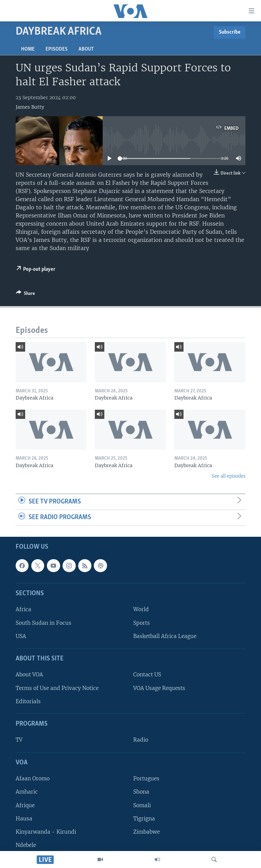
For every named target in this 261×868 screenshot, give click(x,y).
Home (28, 49)
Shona (141, 792)
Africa (23, 609)
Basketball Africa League (165, 636)
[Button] (25, 295)
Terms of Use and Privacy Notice (57, 688)
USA (21, 636)
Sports (142, 623)
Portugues (146, 778)
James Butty (30, 107)
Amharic (27, 792)
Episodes (57, 49)
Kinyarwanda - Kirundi (46, 832)
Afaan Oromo (33, 778)
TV (19, 740)
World (141, 609)
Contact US (147, 675)
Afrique (25, 805)
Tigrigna (144, 819)
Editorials (28, 701)
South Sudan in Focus (43, 623)
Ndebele (26, 845)
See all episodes (229, 476)
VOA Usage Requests (159, 688)
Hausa (24, 819)
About (86, 49)
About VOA (29, 675)
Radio (141, 740)
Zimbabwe (146, 832)
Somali (142, 805)
